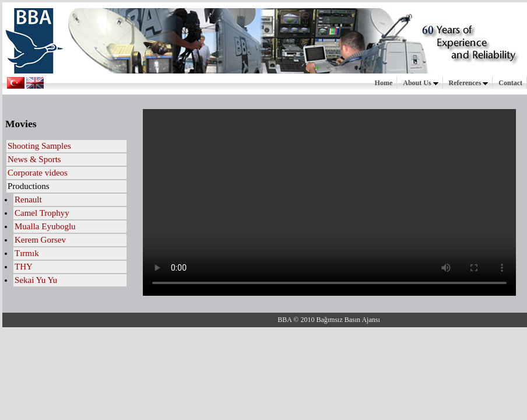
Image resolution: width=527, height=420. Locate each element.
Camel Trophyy (42, 213)
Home (384, 83)
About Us (420, 83)
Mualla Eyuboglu (45, 226)
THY (24, 267)
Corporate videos (38, 173)
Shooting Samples (39, 146)
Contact (510, 83)
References (469, 83)
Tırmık (27, 253)
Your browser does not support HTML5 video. (329, 202)
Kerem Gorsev (40, 240)
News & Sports (34, 159)
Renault (28, 199)
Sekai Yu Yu (36, 280)
